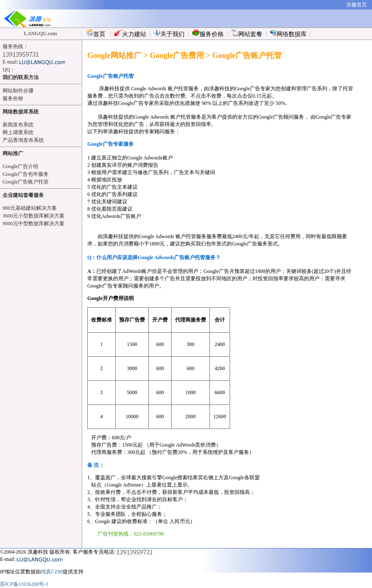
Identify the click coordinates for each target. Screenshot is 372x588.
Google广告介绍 (20, 166)
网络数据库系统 (21, 112)
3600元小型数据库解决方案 (34, 216)
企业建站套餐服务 (23, 195)
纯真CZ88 (52, 572)
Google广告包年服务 (26, 174)
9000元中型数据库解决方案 (34, 224)
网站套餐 (247, 33)
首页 (96, 33)
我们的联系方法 (21, 77)
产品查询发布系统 (23, 140)
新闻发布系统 (18, 125)
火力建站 (130, 33)
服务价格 (208, 33)
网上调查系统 (18, 132)
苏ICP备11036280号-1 (24, 584)
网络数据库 (288, 33)
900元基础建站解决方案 (30, 208)
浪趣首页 (357, 5)
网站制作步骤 (18, 91)
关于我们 (169, 33)
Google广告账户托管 (26, 182)
